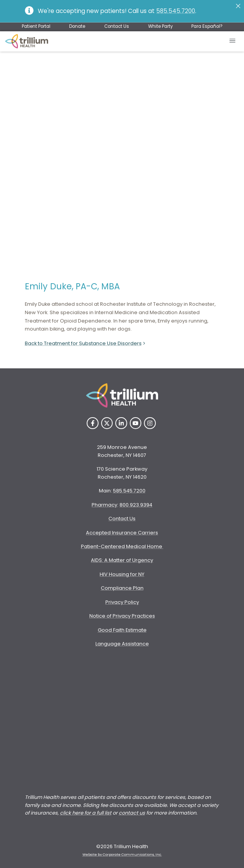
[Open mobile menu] (233, 41)
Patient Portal (36, 26)
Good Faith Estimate (122, 630)
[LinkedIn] (121, 423)
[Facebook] (93, 423)
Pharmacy (104, 505)
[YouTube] (136, 423)
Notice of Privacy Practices (122, 616)
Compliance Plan (122, 588)
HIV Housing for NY (122, 574)
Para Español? (207, 26)
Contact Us (117, 26)
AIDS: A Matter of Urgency (122, 560)
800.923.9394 (136, 505)
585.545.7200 (176, 11)
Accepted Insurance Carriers (122, 533)
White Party (160, 26)
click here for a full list (86, 813)
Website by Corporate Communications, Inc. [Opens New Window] (122, 855)
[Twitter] (107, 423)
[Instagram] (150, 423)
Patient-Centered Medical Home (122, 546)
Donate (77, 26)
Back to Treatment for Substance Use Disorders (86, 343)
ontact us (133, 813)
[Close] (238, 6)
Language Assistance (122, 644)
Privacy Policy (122, 602)
